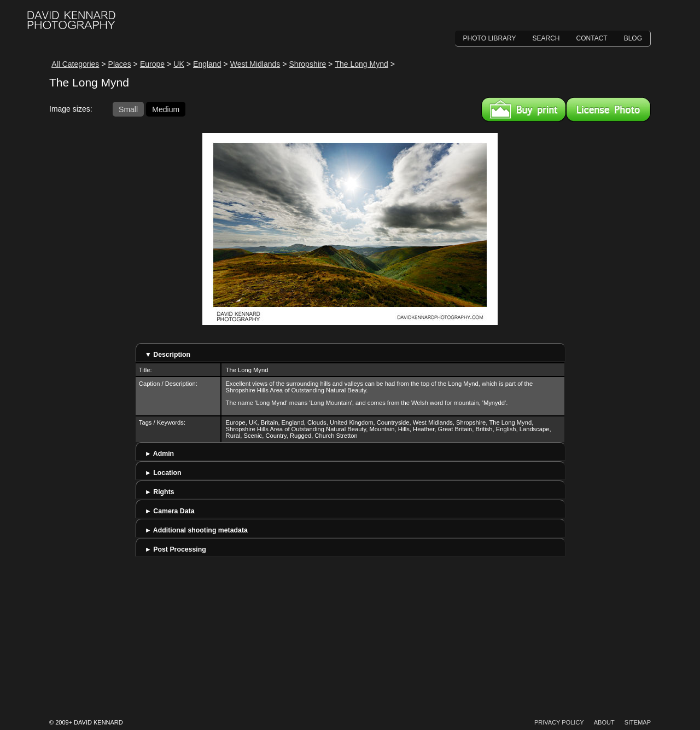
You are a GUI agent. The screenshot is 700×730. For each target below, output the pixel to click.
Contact (592, 38)
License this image (608, 109)
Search (546, 38)
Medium (166, 109)
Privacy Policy (559, 722)
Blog (633, 38)
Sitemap (638, 722)
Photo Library (490, 38)
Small (128, 109)
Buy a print (524, 109)
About (604, 722)
